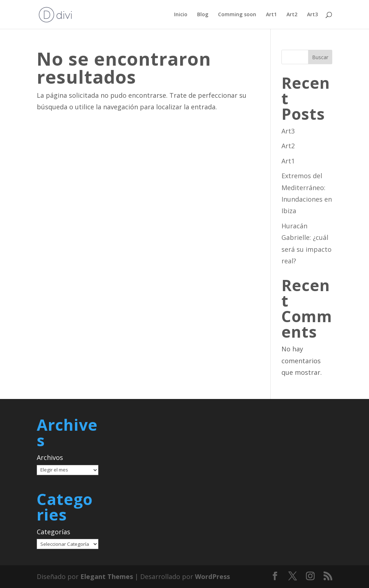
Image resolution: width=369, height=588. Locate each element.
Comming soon (237, 15)
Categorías (54, 532)
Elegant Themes (107, 576)
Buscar (320, 57)
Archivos (50, 457)
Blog (203, 15)
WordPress (212, 576)
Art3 (312, 15)
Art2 (292, 15)
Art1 (271, 15)
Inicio (181, 15)
